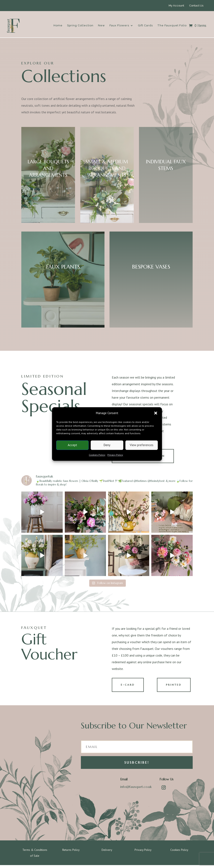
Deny (107, 445)
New (101, 25)
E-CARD (130, 687)
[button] (156, 413)
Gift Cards (145, 25)
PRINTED (176, 687)
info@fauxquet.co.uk (136, 790)
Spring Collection (80, 25)
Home (58, 25)
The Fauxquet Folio (172, 25)
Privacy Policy (115, 455)
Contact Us (196, 6)
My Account (176, 6)
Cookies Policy (97, 455)
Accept (72, 445)
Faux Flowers (119, 25)
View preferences (142, 445)
